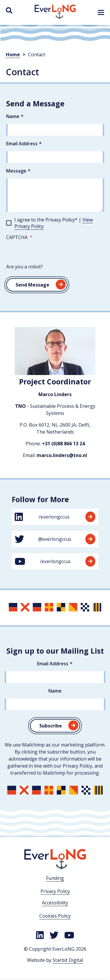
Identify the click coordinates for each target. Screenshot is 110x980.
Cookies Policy (55, 916)
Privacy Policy (55, 891)
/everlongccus (55, 517)
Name (13, 116)
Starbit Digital (68, 960)
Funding (55, 878)
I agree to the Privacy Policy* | (54, 223)
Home (13, 54)
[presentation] (51, 252)
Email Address (22, 144)
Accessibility (55, 903)
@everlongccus (55, 539)
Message (16, 171)
